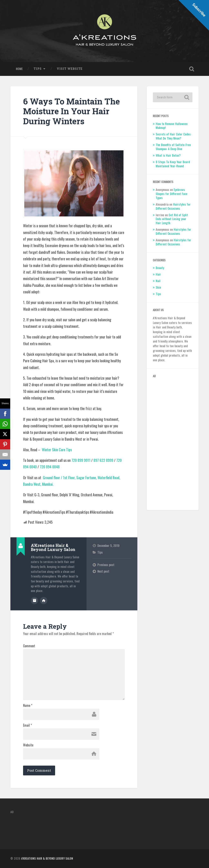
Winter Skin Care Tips (57, 450)
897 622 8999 (103, 460)
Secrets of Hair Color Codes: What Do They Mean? (173, 136)
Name (28, 705)
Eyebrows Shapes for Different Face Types (172, 194)
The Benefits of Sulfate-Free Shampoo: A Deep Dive (173, 147)
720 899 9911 (81, 460)
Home (19, 69)
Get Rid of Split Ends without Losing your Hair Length (172, 219)
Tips (38, 69)
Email (27, 725)
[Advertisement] (173, 443)
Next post (103, 571)
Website (28, 745)
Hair (158, 274)
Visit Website (70, 69)
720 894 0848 (50, 467)
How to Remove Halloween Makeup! (172, 126)
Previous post (106, 565)
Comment (29, 646)
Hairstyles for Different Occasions (173, 206)
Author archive (34, 601)
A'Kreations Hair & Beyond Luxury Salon (47, 859)
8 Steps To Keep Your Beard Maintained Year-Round (173, 164)
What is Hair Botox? (168, 155)
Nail (158, 281)
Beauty (160, 268)
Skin (158, 287)
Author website (44, 601)
